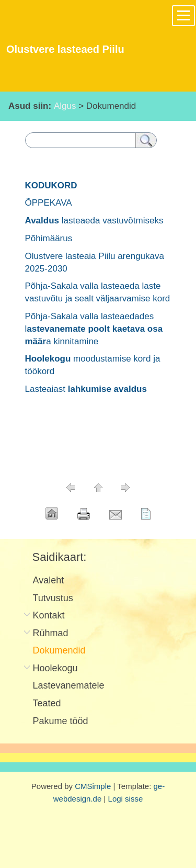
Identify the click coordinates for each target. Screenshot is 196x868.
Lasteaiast (86, 389)
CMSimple (93, 786)
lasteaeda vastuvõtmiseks (94, 221)
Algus (65, 106)
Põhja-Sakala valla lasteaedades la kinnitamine (94, 329)
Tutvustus (53, 598)
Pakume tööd (61, 721)
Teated (47, 703)
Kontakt (49, 615)
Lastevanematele (69, 685)
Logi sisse (126, 799)
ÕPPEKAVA (49, 203)
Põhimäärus (49, 238)
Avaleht (49, 580)
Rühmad (51, 633)
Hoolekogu (55, 668)
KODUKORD (51, 185)
